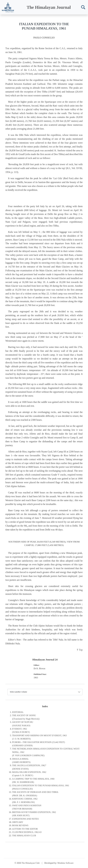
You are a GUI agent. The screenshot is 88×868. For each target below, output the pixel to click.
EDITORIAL (18, 712)
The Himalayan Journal (49, 7)
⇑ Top (80, 650)
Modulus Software (65, 863)
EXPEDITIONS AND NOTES (25, 819)
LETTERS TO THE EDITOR (25, 829)
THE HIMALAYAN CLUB (24, 836)
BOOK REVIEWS (20, 825)
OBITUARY (18, 822)
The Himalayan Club (31, 863)
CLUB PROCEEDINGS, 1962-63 (27, 832)
